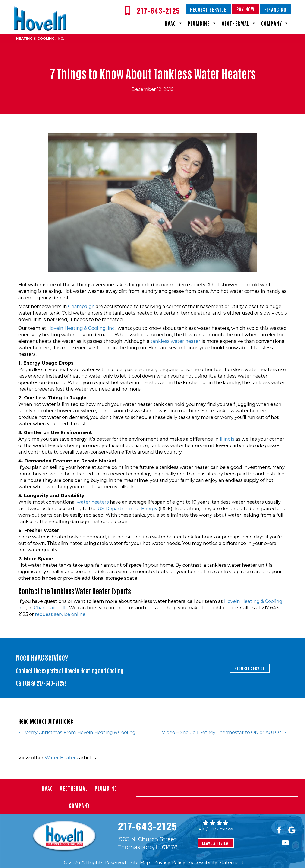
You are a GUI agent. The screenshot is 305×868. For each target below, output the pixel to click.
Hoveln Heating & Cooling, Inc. (81, 328)
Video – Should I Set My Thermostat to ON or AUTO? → (224, 732)
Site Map (140, 862)
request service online (60, 614)
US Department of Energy (128, 509)
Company (275, 23)
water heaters (93, 502)
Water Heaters (61, 758)
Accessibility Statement (216, 862)
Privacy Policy (169, 862)
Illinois (227, 439)
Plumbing (203, 23)
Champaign (81, 306)
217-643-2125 (51, 683)
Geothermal (239, 23)
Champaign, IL (50, 608)
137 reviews (223, 829)
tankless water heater (175, 341)
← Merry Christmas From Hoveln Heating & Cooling (77, 732)
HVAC (174, 23)
